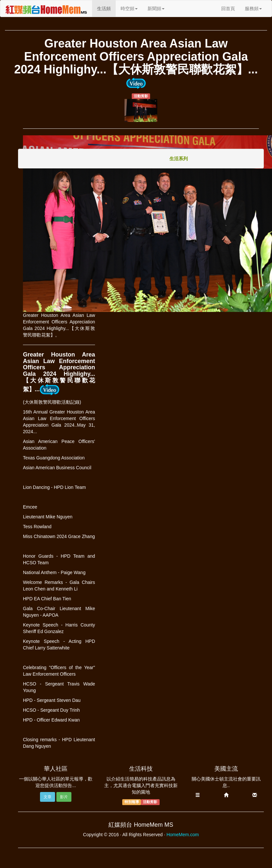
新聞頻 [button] (156, 9)
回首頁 (228, 9)
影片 (64, 797)
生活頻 (106, 8)
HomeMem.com (183, 835)
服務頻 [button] (253, 9)
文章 (48, 797)
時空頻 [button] (129, 9)
